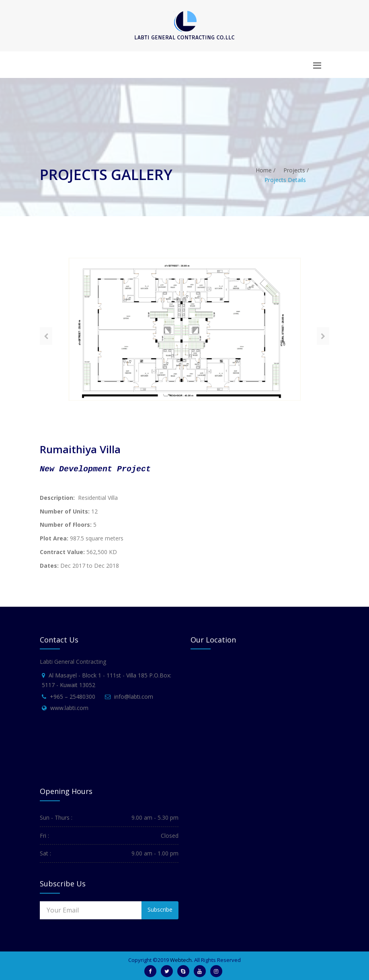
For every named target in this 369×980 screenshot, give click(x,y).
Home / (265, 170)
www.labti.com (69, 708)
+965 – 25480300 (73, 697)
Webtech (181, 960)
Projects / (296, 170)
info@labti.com (134, 697)
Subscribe (160, 909)
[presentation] (46, 336)
